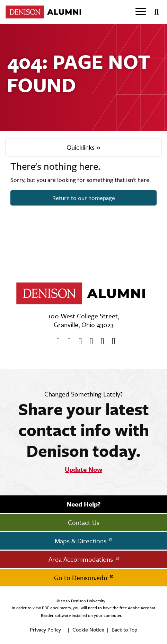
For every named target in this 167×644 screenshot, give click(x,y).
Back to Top (124, 630)
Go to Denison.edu (81, 578)
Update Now (83, 469)
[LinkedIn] (111, 341)
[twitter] (67, 341)
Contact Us (84, 522)
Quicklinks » (83, 147)
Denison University (88, 601)
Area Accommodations (82, 559)
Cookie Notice (88, 630)
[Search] (154, 12)
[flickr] (100, 341)
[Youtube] (78, 341)
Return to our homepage (84, 198)
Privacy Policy (45, 630)
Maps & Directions (81, 541)
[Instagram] (89, 341)
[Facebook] (56, 341)
